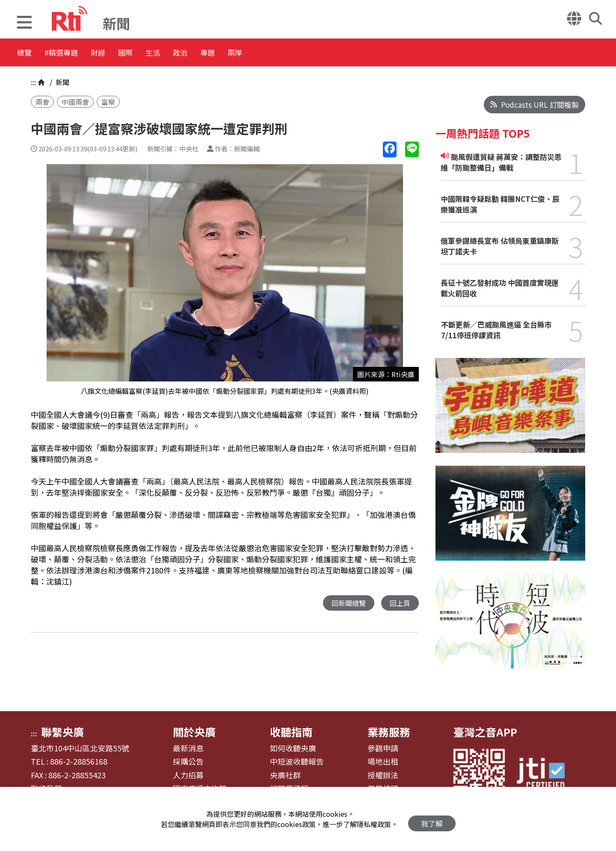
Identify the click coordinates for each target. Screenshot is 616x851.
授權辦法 (383, 775)
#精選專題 (75, 53)
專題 (279, 53)
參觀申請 (383, 748)
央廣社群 (285, 775)
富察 (108, 102)
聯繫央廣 (62, 732)
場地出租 (383, 762)
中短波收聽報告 (297, 762)
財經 (125, 53)
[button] (24, 23)
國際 (163, 53)
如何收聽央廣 (293, 748)
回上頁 (399, 603)
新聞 (62, 82)
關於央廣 (194, 732)
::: (33, 82)
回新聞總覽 (346, 603)
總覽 (26, 53)
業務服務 (389, 732)
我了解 (432, 819)
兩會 (42, 102)
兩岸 (317, 53)
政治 (240, 53)
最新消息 (188, 748)
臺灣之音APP (485, 732)
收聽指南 (291, 732)
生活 (202, 53)
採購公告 (188, 762)
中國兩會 (75, 102)
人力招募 (188, 775)
